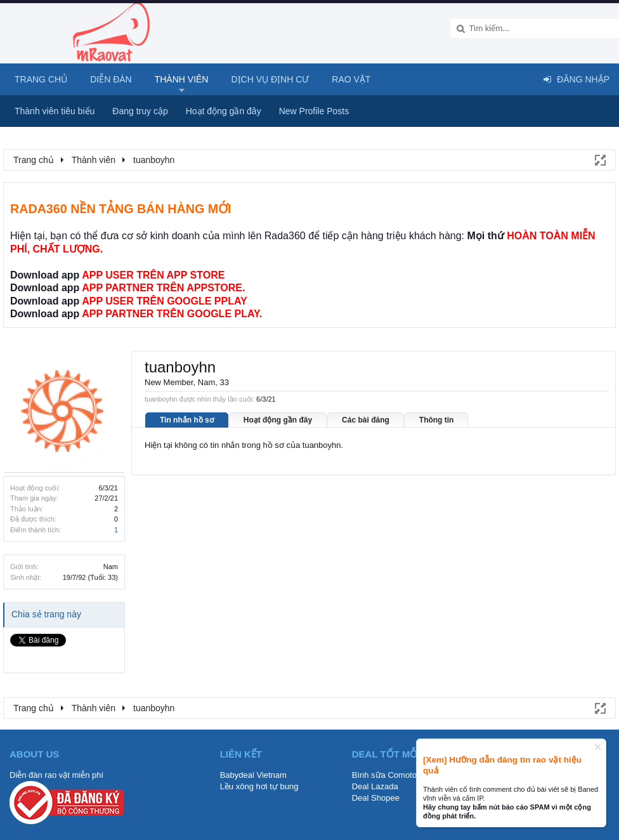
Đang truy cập (140, 111)
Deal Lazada (375, 786)
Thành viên (182, 79)
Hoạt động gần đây (278, 420)
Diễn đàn (111, 79)
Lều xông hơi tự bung (259, 786)
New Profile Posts (314, 111)
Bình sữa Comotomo (390, 775)
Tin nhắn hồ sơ (187, 420)
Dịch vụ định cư (270, 79)
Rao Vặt (351, 79)
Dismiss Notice (598, 747)
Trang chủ (41, 79)
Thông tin (437, 420)
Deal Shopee (376, 798)
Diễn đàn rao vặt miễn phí (56, 775)
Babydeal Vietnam (253, 775)
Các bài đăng (366, 420)
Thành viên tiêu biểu (55, 111)
